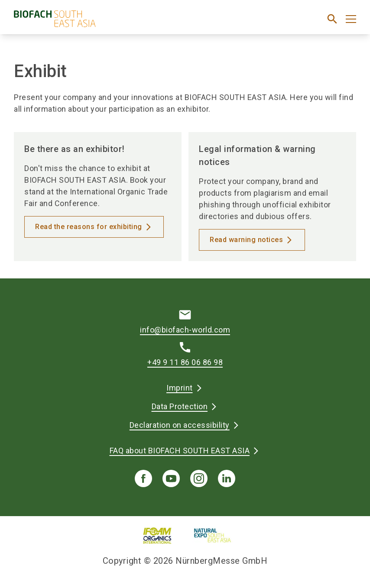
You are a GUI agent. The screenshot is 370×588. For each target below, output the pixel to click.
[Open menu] (351, 19)
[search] (332, 19)
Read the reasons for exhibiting (89, 227)
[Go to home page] (96, 22)
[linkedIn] (227, 478)
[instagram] (199, 478)
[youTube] (171, 478)
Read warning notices (246, 240)
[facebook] (143, 478)
